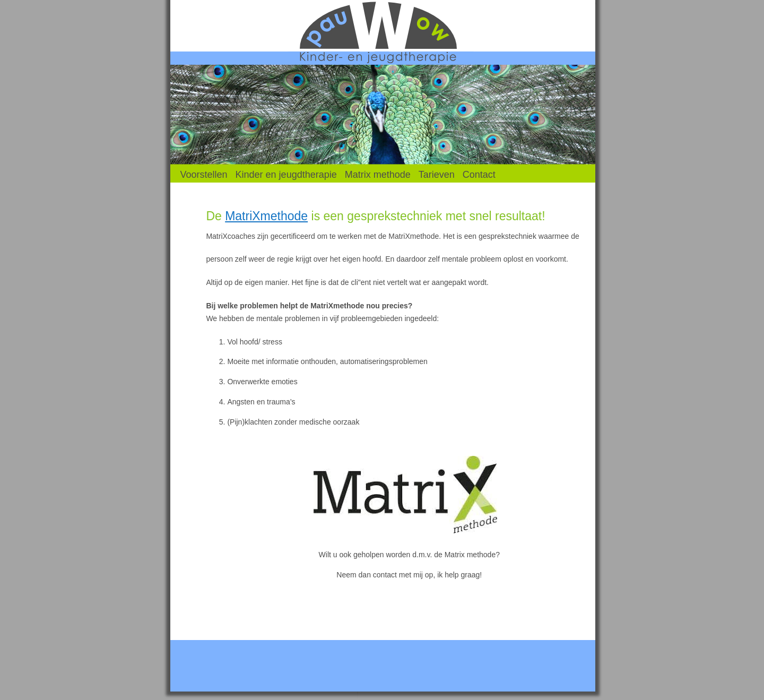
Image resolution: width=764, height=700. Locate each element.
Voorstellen (204, 175)
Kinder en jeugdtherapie (286, 175)
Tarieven (437, 175)
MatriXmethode (266, 216)
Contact (479, 175)
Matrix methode (378, 175)
